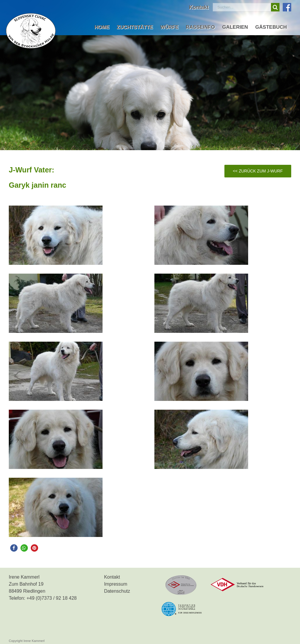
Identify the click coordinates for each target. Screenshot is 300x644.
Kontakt (112, 577)
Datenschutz (117, 591)
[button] (14, 548)
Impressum (116, 584)
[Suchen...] (242, 7)
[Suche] (275, 7)
